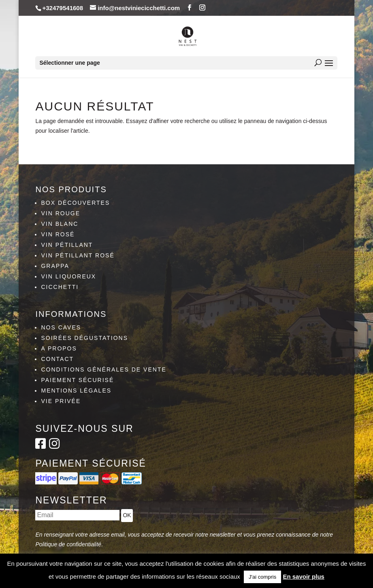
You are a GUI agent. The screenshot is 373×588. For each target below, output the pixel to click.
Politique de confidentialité (68, 544)
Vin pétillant (67, 245)
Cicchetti (60, 287)
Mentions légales (76, 391)
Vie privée (61, 401)
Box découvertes (75, 203)
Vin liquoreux (68, 276)
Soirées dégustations (84, 338)
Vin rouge (61, 213)
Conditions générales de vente (103, 369)
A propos (59, 348)
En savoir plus (304, 576)
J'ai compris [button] (262, 577)
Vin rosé (58, 234)
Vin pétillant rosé (78, 255)
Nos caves (61, 327)
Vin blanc (60, 224)
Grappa (55, 266)
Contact (57, 359)
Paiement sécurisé (77, 380)
